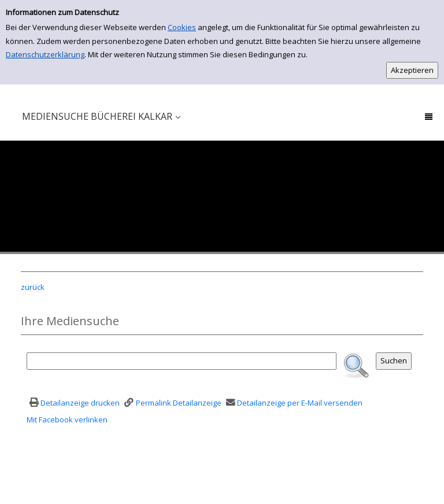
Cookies (182, 27)
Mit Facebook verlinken (67, 420)
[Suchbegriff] (182, 361)
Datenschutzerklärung (45, 54)
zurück (33, 287)
